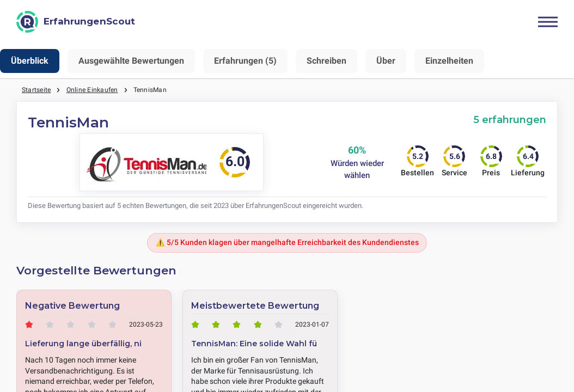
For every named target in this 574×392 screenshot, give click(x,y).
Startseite (36, 90)
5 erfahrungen (510, 120)
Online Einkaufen (92, 90)
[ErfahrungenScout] (76, 22)
